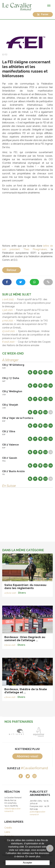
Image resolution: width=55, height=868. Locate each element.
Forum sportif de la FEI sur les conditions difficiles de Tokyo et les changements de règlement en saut (25, 314)
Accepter (27, 863)
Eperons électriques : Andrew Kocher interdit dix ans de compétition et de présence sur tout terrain (26, 335)
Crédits (8, 828)
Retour (12, 270)
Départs (35, 372)
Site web (30, 372)
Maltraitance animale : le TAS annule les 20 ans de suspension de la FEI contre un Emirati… (25, 324)
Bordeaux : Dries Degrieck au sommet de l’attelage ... (25, 639)
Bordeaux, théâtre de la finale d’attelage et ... (26, 691)
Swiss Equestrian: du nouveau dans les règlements (25, 586)
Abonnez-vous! (27, 756)
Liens (7, 832)
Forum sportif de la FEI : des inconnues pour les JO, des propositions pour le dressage (26, 303)
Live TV (51, 372)
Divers (22, 593)
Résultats (40, 372)
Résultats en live (45, 372)
